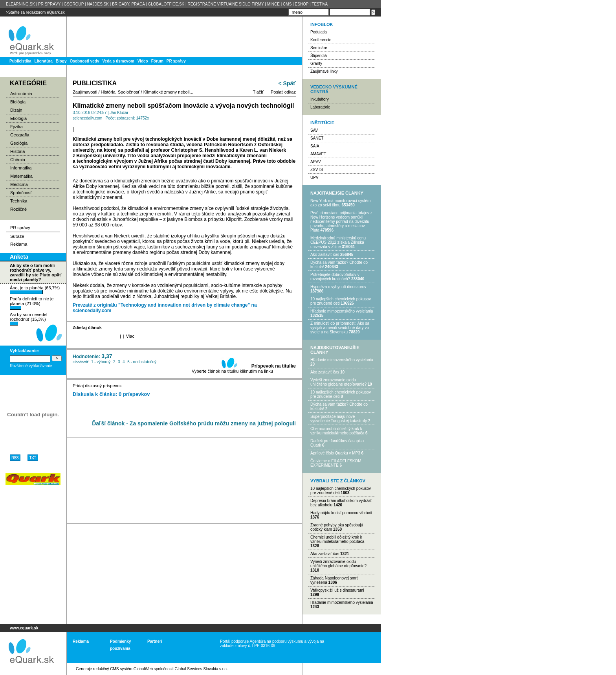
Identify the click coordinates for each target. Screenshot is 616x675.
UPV (314, 177)
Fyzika (16, 127)
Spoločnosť (21, 193)
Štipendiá (319, 56)
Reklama (19, 244)
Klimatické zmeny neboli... (168, 92)
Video (143, 61)
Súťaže (17, 236)
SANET (317, 138)
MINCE (273, 4)
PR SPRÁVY (49, 4)
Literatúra (44, 61)
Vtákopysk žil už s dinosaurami (337, 590)
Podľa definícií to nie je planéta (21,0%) (32, 303)
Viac (130, 336)
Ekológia (18, 118)
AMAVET (318, 154)
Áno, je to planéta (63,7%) (35, 290)
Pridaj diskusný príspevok (97, 386)
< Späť (287, 83)
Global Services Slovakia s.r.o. (201, 669)
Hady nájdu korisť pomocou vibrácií (341, 513)
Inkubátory (320, 99)
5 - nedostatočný (142, 362)
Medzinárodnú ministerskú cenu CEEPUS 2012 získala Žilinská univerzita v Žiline (338, 242)
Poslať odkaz (283, 92)
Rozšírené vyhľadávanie (31, 366)
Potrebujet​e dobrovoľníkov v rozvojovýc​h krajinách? (335, 277)
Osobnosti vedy (84, 61)
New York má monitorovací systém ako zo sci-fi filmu (340, 203)
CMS (287, 4)
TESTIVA (320, 4)
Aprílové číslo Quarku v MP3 (335, 453)
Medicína (19, 184)
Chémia (18, 160)
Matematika (21, 176)
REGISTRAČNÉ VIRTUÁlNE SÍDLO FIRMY (225, 4)
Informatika (21, 168)
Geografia (20, 135)
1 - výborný (101, 362)
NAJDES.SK (98, 4)
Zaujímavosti (85, 92)
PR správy (176, 61)
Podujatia (319, 32)
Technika (19, 201)
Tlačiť (258, 92)
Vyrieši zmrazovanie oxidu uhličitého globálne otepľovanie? (338, 382)
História (17, 151)
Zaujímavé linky (324, 71)
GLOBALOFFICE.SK (166, 4)
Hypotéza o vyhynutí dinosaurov (338, 287)
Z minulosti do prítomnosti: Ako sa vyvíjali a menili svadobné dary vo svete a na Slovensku (340, 328)
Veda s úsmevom (118, 61)
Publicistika (20, 61)
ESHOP (302, 4)
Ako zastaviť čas (325, 255)
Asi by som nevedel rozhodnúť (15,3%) (28, 319)
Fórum (157, 61)
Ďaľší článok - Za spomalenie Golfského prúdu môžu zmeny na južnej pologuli (194, 423)
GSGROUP (74, 4)
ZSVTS (317, 170)
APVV (316, 162)
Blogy (61, 61)
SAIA (315, 146)
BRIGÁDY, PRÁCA (128, 4)
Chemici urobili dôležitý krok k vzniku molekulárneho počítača (337, 431)
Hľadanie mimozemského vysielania (342, 311)
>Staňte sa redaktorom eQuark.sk (35, 12)
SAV (314, 130)
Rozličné (18, 209)
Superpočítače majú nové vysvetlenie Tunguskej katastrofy (339, 419)
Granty (316, 63)
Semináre (319, 48)
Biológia (18, 102)
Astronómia (21, 94)
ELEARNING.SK (20, 4)
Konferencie (321, 40)
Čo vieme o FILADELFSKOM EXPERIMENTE (336, 463)
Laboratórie (320, 107)
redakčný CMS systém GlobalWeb (123, 669)
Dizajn (16, 110)
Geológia (19, 143)
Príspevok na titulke (274, 366)
